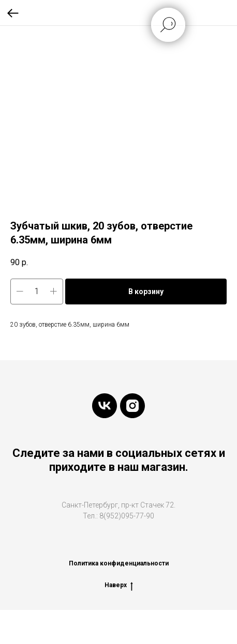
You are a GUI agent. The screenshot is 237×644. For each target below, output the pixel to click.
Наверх (119, 585)
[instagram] (132, 406)
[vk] (105, 406)
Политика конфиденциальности (119, 563)
